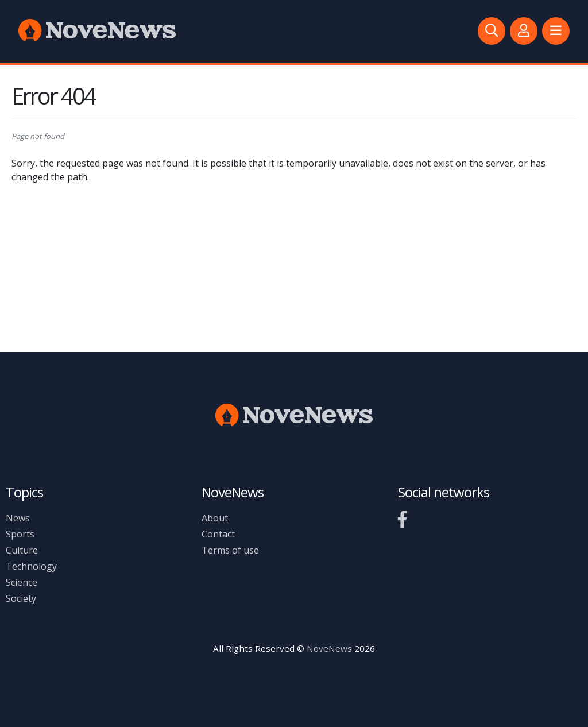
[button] (556, 31)
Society (21, 598)
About (215, 518)
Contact (218, 534)
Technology (31, 566)
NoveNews (329, 648)
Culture (22, 550)
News (18, 518)
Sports (20, 534)
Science (22, 582)
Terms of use (230, 550)
